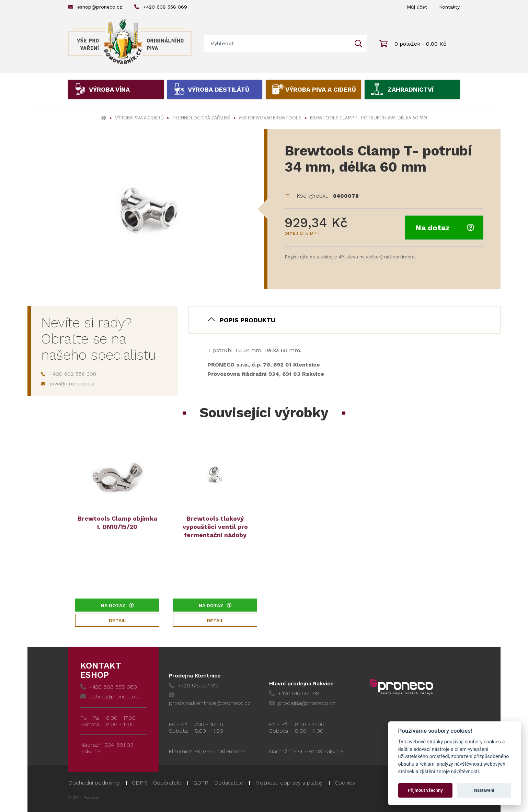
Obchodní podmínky (94, 783)
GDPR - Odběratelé (157, 783)
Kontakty (449, 7)
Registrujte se (300, 257)
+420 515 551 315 (194, 686)
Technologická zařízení (201, 118)
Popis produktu (248, 320)
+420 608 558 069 (161, 7)
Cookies (345, 783)
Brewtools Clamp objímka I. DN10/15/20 (117, 523)
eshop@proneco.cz (95, 7)
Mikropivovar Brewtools (270, 118)
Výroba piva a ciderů (321, 89)
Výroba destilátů (219, 89)
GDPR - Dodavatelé (218, 783)
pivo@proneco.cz (68, 384)
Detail (117, 620)
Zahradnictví (411, 89)
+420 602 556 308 (69, 374)
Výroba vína (109, 89)
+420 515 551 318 (294, 693)
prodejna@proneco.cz (302, 703)
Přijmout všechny (425, 790)
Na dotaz (445, 228)
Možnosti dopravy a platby (289, 783)
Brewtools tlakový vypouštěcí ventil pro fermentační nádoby (215, 527)
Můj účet (417, 7)
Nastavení (484, 790)
